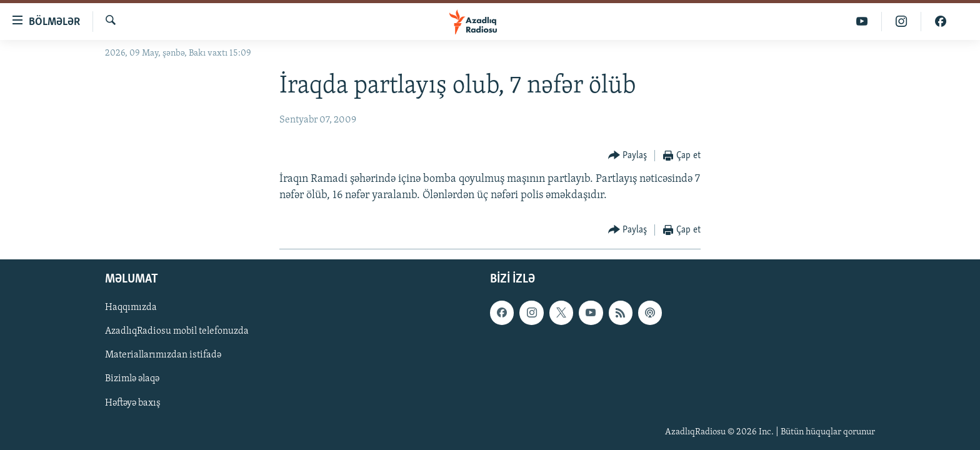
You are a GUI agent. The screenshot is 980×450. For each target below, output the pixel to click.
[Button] (628, 156)
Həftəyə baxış (133, 402)
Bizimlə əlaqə (132, 379)
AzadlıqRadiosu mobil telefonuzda (177, 331)
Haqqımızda (131, 307)
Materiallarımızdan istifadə (163, 355)
